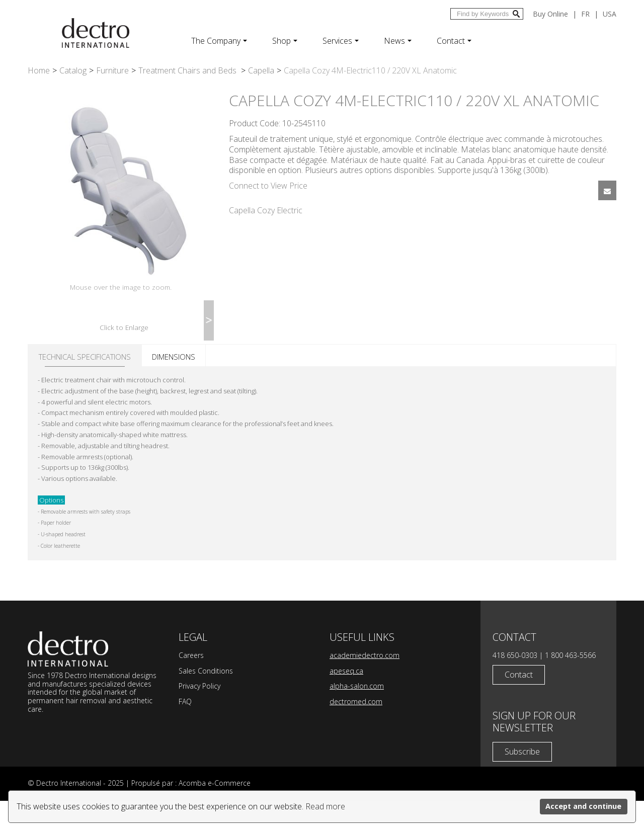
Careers (191, 685)
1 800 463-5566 (570, 685)
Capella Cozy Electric (266, 210)
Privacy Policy (199, 716)
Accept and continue (583, 806)
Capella (261, 70)
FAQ (185, 732)
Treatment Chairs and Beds (188, 70)
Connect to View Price (268, 186)
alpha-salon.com (357, 716)
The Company (219, 41)
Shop (285, 41)
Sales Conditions (206, 701)
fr (585, 14)
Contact (454, 41)
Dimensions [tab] (174, 387)
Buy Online (550, 14)
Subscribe (522, 782)
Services (341, 41)
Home (39, 70)
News (398, 41)
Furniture (112, 70)
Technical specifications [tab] (85, 387)
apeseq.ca (346, 701)
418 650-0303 (515, 685)
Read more (325, 806)
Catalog (73, 70)
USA (610, 14)
